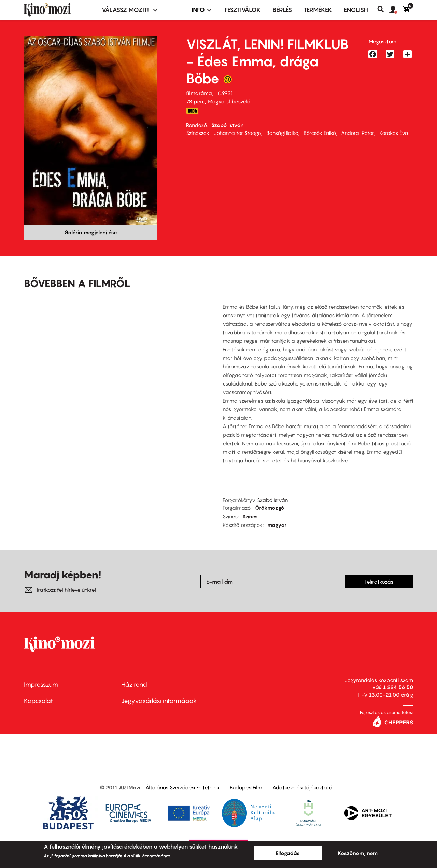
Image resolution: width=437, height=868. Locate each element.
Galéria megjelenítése (91, 232)
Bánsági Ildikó (282, 133)
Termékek (318, 10)
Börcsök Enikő (320, 133)
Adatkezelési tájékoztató (302, 787)
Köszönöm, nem (358, 853)
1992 (225, 93)
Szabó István (228, 125)
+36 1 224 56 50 (393, 687)
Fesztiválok (243, 10)
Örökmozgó (270, 508)
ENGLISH (356, 10)
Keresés (383, 9)
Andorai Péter (358, 133)
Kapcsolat (38, 701)
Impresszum (41, 684)
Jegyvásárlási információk (159, 701)
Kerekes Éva (394, 133)
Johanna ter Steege (238, 133)
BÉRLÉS (282, 10)
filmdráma (199, 93)
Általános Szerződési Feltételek (182, 787)
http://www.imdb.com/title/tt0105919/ (192, 111)
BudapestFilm (246, 787)
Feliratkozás (379, 582)
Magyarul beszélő (229, 101)
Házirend (134, 684)
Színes (250, 516)
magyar (277, 525)
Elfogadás (288, 853)
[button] (396, 10)
